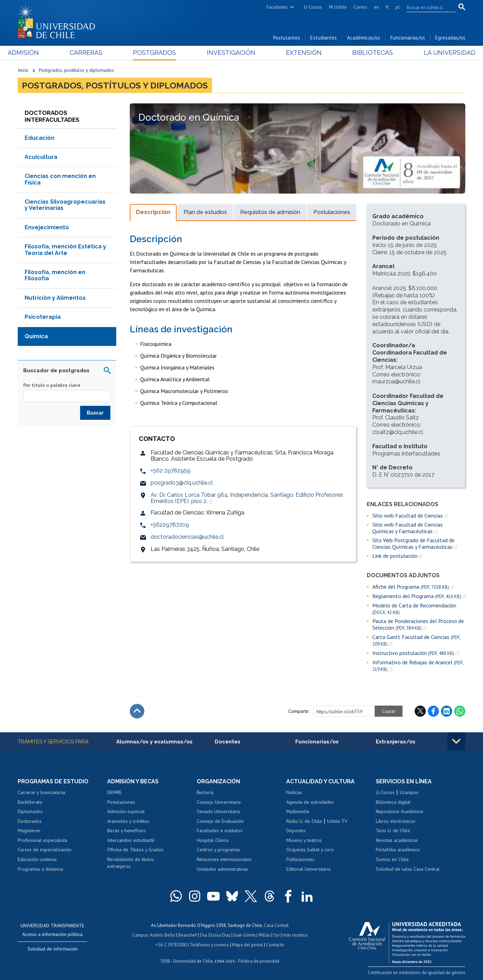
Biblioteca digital (393, 802)
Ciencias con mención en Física (60, 179)
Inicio (23, 70)
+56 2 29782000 (171, 945)
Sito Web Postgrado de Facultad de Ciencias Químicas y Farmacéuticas (413, 543)
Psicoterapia (43, 317)
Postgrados (158, 53)
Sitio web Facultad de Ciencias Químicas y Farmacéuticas (408, 528)
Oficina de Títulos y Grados (135, 850)
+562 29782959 (171, 471)
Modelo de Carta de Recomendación (414, 609)
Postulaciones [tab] (332, 212)
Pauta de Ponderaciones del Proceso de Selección (418, 624)
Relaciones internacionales (224, 859)
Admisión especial (126, 811)
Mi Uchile (338, 7)
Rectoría (205, 792)
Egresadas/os (450, 38)
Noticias (294, 792)
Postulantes (287, 38)
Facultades (277, 7)
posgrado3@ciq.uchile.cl (182, 483)
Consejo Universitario (219, 802)
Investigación (231, 53)
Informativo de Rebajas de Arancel (418, 666)
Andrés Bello (163, 935)
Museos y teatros (304, 840)
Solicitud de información (53, 949)
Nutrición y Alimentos (55, 298)
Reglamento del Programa (417, 596)
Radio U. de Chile (304, 821)
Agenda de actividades (310, 802)
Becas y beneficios (126, 830)
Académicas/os (364, 38)
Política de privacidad (259, 961)
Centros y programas (218, 850)
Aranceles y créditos (128, 821)
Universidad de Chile (193, 961)
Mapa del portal (248, 945)
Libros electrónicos (396, 821)
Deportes (296, 830)
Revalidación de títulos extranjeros (131, 863)
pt (397, 7)
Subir (137, 711)
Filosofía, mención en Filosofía (55, 275)
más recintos (295, 935)
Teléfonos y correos (209, 945)
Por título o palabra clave (52, 385)
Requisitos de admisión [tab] (270, 212)
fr (387, 7)
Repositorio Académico (400, 811)
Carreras (93, 53)
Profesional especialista (43, 840)
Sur (277, 935)
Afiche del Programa (411, 587)
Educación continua (37, 859)
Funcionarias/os (408, 38)
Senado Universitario (218, 811)
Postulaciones (121, 802)
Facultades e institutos (220, 830)
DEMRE (115, 792)
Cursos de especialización (45, 850)
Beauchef (188, 935)
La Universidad (439, 53)
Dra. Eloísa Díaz (215, 935)
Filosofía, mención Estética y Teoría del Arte (65, 250)
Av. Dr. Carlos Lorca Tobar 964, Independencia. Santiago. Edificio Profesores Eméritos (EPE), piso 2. (247, 498)
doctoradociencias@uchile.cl (187, 537)
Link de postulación (395, 556)
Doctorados (30, 821)
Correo (360, 7)
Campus (140, 935)
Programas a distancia (40, 869)
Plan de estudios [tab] (205, 212)
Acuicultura (41, 157)
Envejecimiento (47, 227)
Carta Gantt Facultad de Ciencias (416, 640)
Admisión (33, 53)
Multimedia (298, 811)
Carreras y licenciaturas (42, 792)
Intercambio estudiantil (131, 840)
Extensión (300, 53)
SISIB (166, 961)
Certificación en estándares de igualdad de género (417, 973)
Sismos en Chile (392, 859)
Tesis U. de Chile (393, 830)
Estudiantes (324, 38)
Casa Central (276, 925)
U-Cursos (313, 7)
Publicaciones (300, 859)
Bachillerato (30, 802)
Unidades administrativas (222, 869)
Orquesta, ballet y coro (310, 850)
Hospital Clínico (213, 840)
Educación (40, 138)
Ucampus (409, 792)
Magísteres (29, 830)
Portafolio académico (398, 850)
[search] (427, 7)
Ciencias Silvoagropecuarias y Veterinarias (65, 205)
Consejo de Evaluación (220, 821)
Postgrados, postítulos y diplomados (76, 70)
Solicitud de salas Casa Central (408, 869)
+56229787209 (170, 525)
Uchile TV (337, 821)
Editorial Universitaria (308, 869)
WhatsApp (460, 711)
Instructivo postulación (413, 653)
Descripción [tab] (153, 212)
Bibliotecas (366, 53)
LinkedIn (447, 711)
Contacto (275, 945)
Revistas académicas (397, 840)
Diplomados (30, 811)
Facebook (433, 711)
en (376, 7)
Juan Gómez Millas (252, 935)
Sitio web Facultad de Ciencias (408, 515)
